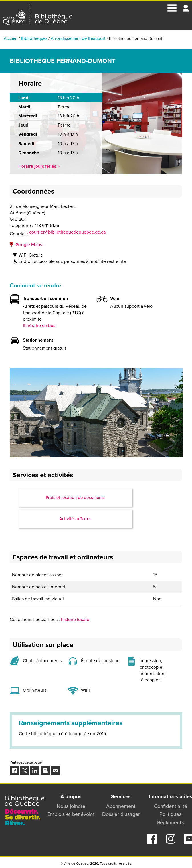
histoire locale (75, 619)
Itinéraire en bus (39, 326)
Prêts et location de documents (75, 498)
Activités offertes (75, 519)
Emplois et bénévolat (71, 814)
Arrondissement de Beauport (78, 38)
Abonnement (121, 806)
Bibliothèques (34, 38)
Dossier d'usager (121, 814)
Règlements (170, 822)
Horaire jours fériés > (39, 166)
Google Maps (29, 245)
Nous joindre (71, 806)
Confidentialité (171, 806)
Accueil (11, 38)
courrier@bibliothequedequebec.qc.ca (67, 232)
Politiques (170, 814)
